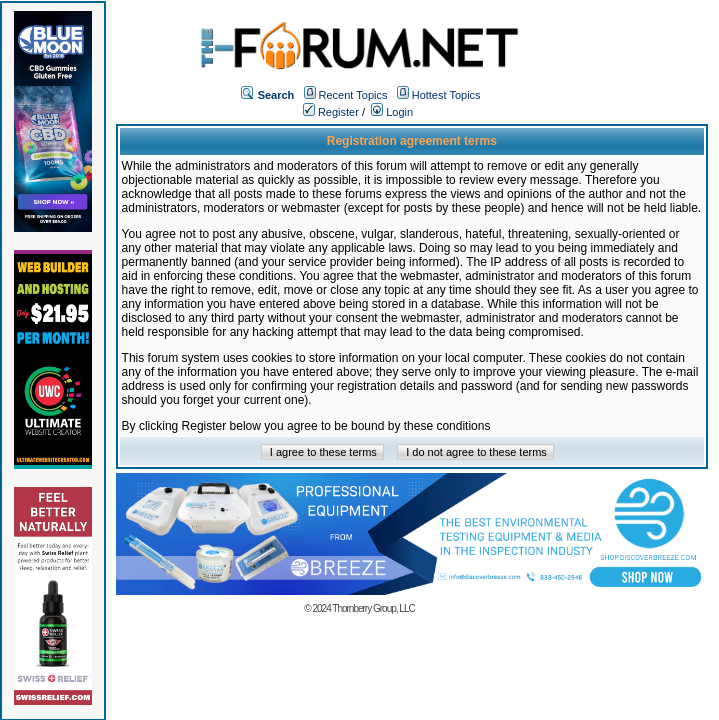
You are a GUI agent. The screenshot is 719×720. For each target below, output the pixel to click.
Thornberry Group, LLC (373, 608)
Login (392, 112)
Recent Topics (353, 95)
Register (331, 112)
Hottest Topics (446, 95)
